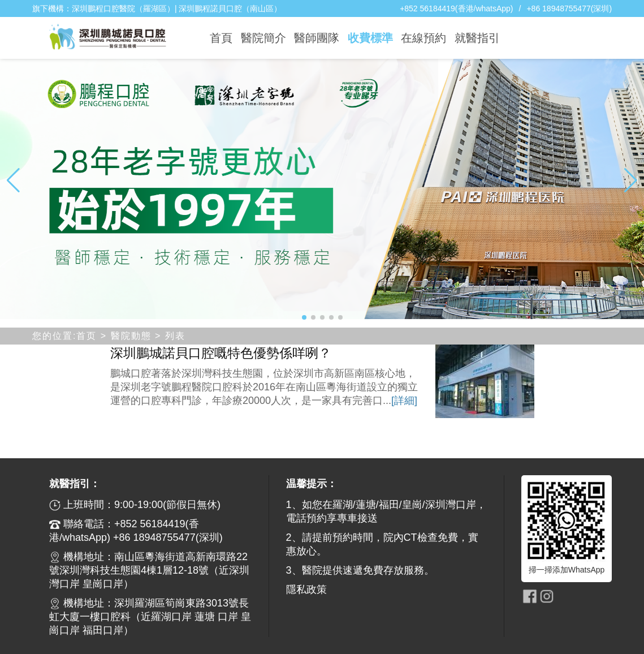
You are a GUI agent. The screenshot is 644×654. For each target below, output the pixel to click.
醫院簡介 (263, 38)
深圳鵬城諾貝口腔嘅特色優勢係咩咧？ (221, 353)
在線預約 (423, 38)
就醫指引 (477, 38)
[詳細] (404, 401)
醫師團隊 (317, 38)
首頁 (221, 38)
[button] (304, 317)
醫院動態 (131, 336)
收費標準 (370, 38)
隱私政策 (306, 590)
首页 (87, 336)
